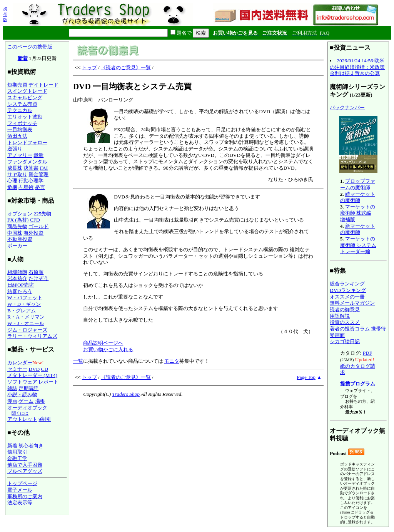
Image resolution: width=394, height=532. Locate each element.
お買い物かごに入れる (108, 349)
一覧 (78, 361)
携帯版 (5, 14)
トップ (89, 68)
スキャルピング (25, 98)
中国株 (15, 233)
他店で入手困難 (25, 465)
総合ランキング (347, 284)
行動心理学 (31, 181)
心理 (12, 181)
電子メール (20, 490)
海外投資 (33, 233)
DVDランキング (348, 290)
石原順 (36, 272)
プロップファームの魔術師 (358, 184)
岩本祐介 (17, 278)
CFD (35, 220)
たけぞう (38, 278)
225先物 (42, 214)
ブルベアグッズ (25, 471)
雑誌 (12, 388)
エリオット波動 (25, 117)
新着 (23, 58)
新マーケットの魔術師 (358, 229)
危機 (12, 187)
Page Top (306, 377)
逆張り (15, 149)
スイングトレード (27, 91)
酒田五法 (17, 136)
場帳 (40, 401)
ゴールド (38, 226)
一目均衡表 (20, 129)
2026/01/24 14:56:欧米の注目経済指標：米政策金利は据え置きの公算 (357, 67)
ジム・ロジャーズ (27, 330)
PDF (367, 353)
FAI (44, 168)
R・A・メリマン (26, 317)
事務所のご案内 (25, 496)
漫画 (12, 401)
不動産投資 (20, 239)
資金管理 (38, 174)
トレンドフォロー (27, 143)
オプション (20, 214)
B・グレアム (22, 311)
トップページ (22, 483)
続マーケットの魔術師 (358, 197)
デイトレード (43, 85)
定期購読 (28, 388)
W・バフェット (25, 298)
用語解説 (340, 316)
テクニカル (20, 110)
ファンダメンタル (27, 162)
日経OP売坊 (21, 285)
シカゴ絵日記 (345, 341)
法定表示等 (20, 503)
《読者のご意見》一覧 (126, 68)
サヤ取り (17, 174)
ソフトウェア (22, 382)
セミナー (17, 369)
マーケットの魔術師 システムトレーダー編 (358, 245)
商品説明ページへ (103, 343)
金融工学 (17, 458)
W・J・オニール (26, 323)
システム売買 (22, 104)
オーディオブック (27, 408)
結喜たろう (20, 291)
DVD (34, 369)
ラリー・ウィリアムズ (32, 336)
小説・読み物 (22, 394)
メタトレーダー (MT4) (32, 375)
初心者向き (31, 446)
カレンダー (20, 363)
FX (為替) (18, 220)
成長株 (15, 168)
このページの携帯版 (30, 47)
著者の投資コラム (350, 329)
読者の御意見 (345, 309)
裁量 (38, 155)
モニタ (172, 361)
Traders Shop (126, 394)
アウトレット (22, 419)
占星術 (26, 187)
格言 (40, 187)
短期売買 (17, 85)
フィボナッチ (22, 123)
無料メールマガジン (352, 303)
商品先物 (17, 226)
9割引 (45, 419)
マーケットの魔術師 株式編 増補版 (358, 213)
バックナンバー (347, 108)
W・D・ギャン (24, 304)
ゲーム (26, 401)
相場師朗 (17, 272)
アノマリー (20, 155)
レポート (48, 382)
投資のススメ (345, 322)
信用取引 (17, 452)
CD (45, 369)
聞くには (20, 413)
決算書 (31, 168)
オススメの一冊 (347, 297)
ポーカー (17, 246)
